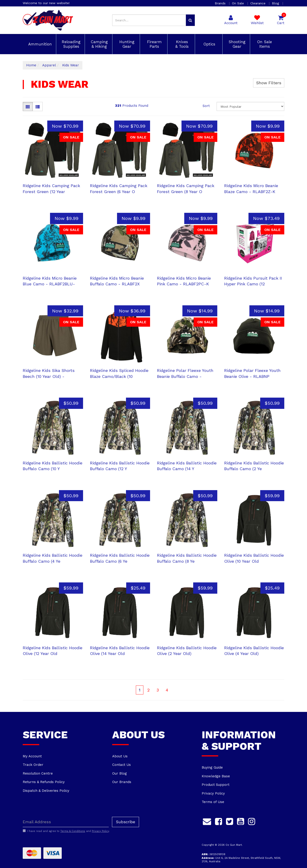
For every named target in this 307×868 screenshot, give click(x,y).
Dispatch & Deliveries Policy (46, 791)
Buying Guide (212, 767)
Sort (206, 106)
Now (65, 126)
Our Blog (120, 773)
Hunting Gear (126, 44)
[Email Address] (66, 822)
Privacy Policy (213, 793)
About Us (120, 756)
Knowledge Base (216, 776)
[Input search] (149, 20)
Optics (209, 44)
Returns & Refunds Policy (44, 782)
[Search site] (190, 20)
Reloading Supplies (70, 44)
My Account (32, 756)
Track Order (33, 765)
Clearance (258, 3)
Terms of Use (213, 802)
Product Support (216, 785)
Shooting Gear (236, 44)
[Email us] (207, 821)
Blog (276, 3)
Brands (221, 3)
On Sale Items (264, 44)
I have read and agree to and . (66, 831)
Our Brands (122, 782)
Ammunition (39, 44)
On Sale (239, 3)
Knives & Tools (181, 44)
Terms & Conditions (73, 831)
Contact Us (121, 765)
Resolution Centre (38, 773)
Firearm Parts (154, 44)
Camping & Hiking (99, 44)
